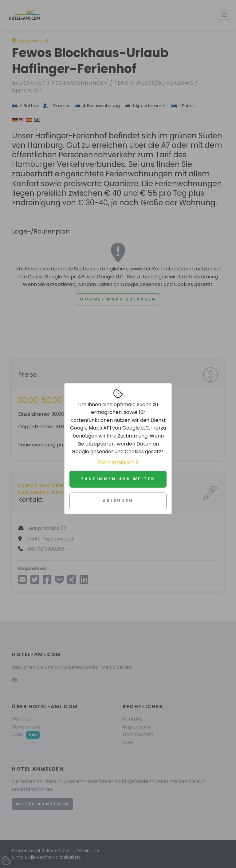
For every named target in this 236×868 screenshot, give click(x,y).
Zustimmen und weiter (118, 479)
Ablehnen (118, 501)
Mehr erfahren (118, 462)
